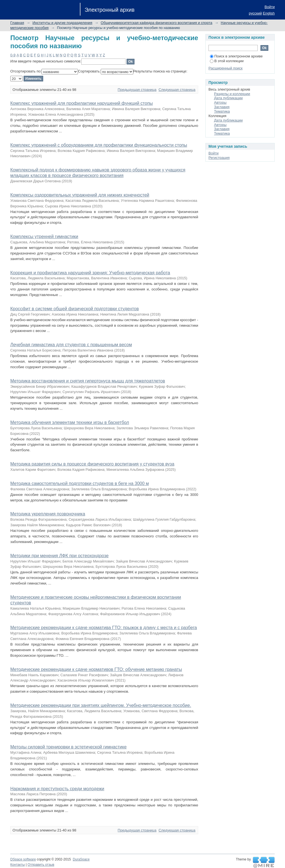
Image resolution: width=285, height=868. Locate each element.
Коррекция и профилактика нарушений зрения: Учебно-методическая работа (90, 273)
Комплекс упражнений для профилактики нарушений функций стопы (82, 103)
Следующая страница (177, 90)
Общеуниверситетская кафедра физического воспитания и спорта (157, 23)
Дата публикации (228, 98)
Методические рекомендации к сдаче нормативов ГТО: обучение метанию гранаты (96, 669)
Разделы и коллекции (232, 94)
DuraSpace (81, 859)
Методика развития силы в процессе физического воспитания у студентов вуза (92, 464)
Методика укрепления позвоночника (48, 514)
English (269, 13)
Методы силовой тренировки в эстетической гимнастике (68, 747)
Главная (17, 23)
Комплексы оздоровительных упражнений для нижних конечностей (80, 195)
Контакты (18, 865)
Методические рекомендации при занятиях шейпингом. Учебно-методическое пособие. (101, 705)
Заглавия (222, 107)
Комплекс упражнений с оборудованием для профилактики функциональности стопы (99, 145)
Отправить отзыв (41, 865)
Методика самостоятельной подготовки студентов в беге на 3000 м (80, 483)
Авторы (220, 102)
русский (255, 13)
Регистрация (219, 158)
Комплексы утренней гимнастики (44, 237)
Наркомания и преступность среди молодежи (57, 789)
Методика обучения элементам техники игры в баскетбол (70, 422)
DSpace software (23, 859)
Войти (270, 7)
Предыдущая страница (137, 90)
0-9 (13, 55)
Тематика (222, 111)
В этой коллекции (227, 61)
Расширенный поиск (225, 68)
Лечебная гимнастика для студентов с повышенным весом (71, 345)
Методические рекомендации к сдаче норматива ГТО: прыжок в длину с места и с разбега (104, 628)
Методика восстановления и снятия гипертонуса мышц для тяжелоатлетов (88, 381)
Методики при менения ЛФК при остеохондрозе (59, 556)
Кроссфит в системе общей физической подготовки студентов (75, 309)
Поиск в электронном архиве (236, 56)
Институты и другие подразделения (62, 23)
